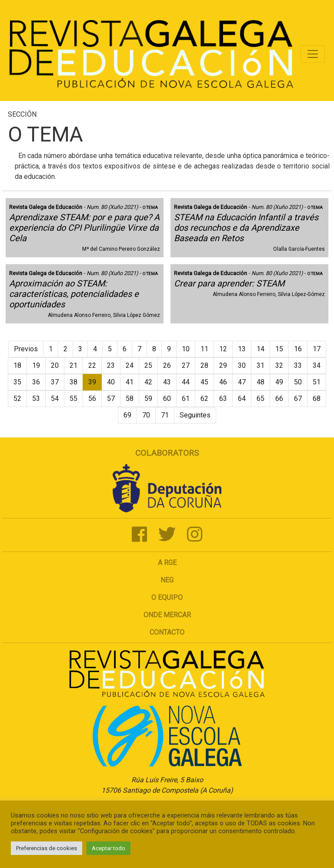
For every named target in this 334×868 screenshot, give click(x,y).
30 (242, 365)
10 (186, 349)
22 (92, 365)
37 (55, 382)
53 (36, 399)
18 (17, 365)
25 (148, 365)
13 (242, 349)
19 (36, 365)
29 (223, 365)
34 (317, 365)
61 (186, 399)
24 (130, 365)
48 (261, 382)
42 (148, 382)
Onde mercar (167, 615)
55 (73, 399)
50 (298, 382)
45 (204, 382)
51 (317, 382)
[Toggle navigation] (313, 54)
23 (111, 365)
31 (261, 365)
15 (279, 349)
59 (148, 399)
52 (17, 399)
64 (242, 399)
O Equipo (167, 597)
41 (130, 382)
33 (298, 365)
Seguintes (195, 415)
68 (317, 399)
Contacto (167, 632)
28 (204, 365)
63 (223, 399)
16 (298, 349)
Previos (26, 349)
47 (242, 382)
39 (92, 382)
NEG (167, 580)
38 (73, 382)
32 (279, 365)
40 (111, 382)
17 (317, 349)
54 (55, 399)
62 (204, 399)
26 (167, 365)
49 (279, 382)
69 (127, 415)
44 (186, 382)
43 (167, 382)
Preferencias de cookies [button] (47, 848)
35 (17, 382)
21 (73, 365)
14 (261, 349)
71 (165, 415)
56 (92, 399)
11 (204, 349)
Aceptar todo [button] (109, 848)
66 (279, 399)
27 (186, 365)
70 (146, 415)
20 (55, 365)
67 (298, 399)
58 (130, 399)
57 (111, 399)
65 (261, 399)
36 (36, 382)
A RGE (167, 563)
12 (223, 349)
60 (167, 399)
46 (223, 382)
